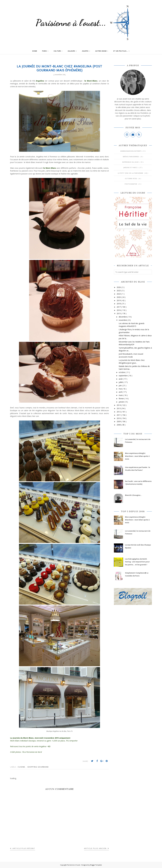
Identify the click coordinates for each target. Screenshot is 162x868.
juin (120, 385)
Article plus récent (23, 848)
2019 (119, 300)
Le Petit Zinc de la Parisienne (131, 173)
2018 (119, 304)
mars (121, 395)
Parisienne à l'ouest (74, 865)
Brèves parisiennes (131, 157)
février (122, 399)
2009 (119, 421)
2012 (119, 412)
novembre (123, 320)
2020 (119, 297)
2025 (119, 291)
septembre (123, 376)
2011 (119, 415)
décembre (123, 317)
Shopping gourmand (38, 767)
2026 (119, 287)
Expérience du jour (131, 162)
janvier (122, 402)
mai (120, 389)
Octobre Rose (131, 179)
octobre (122, 372)
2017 (119, 307)
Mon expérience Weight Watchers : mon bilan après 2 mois (137, 456)
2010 (119, 418)
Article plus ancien (96, 848)
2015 (119, 313)
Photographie (131, 184)
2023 (119, 294)
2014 (119, 405)
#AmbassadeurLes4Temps (131, 151)
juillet (121, 382)
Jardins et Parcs (131, 167)
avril (121, 392)
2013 (119, 408)
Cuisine (22, 767)
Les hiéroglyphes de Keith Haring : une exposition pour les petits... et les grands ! (137, 562)
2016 (119, 310)
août (121, 379)
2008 (119, 425)
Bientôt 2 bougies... (133, 495)
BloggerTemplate (96, 865)
